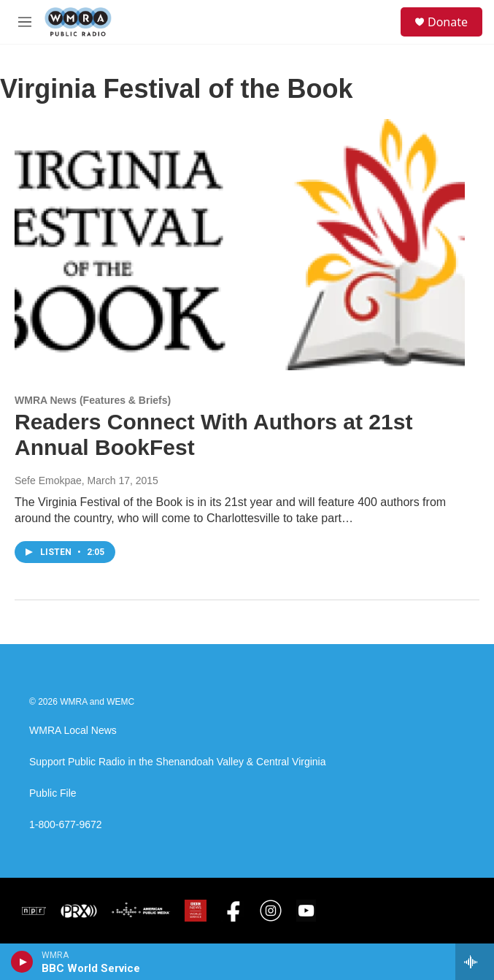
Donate (448, 22)
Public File (53, 793)
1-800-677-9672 (66, 825)
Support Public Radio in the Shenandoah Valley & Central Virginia (178, 762)
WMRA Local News (73, 731)
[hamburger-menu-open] (24, 22)
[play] (22, 962)
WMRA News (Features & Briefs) (93, 400)
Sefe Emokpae (48, 481)
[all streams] (475, 962)
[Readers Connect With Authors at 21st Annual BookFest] (240, 245)
